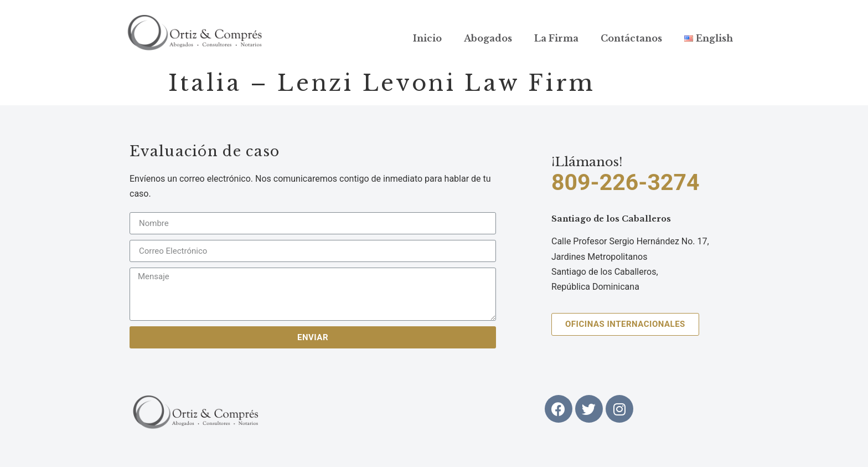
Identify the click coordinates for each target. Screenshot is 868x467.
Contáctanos (631, 38)
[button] (625, 324)
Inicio (427, 38)
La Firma (556, 38)
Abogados (488, 38)
